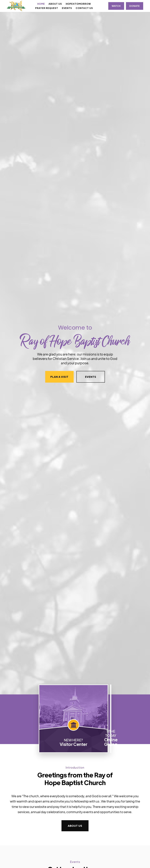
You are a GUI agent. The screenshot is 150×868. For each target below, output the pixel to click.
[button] (55, 4)
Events (67, 8)
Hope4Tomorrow (78, 4)
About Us (75, 826)
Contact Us (84, 8)
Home (41, 4)
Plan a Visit (59, 377)
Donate (135, 6)
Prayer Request (47, 8)
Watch (116, 6)
